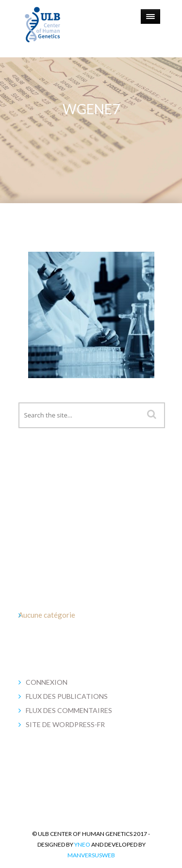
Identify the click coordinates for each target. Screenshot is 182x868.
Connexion (47, 682)
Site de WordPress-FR (65, 724)
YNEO (82, 844)
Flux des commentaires (69, 710)
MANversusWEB (91, 855)
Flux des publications (67, 696)
